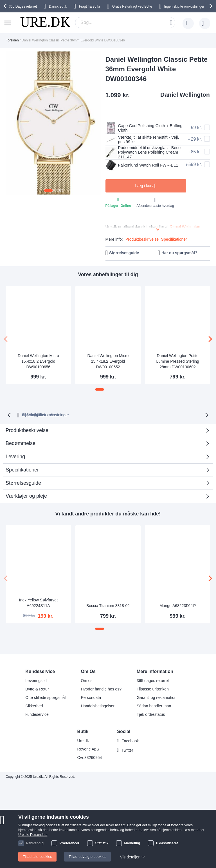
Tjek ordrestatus (151, 714)
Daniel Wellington (185, 95)
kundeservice (37, 714)
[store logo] (45, 22)
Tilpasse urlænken (153, 689)
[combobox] (125, 23)
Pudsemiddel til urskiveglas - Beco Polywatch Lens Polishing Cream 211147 (143, 153)
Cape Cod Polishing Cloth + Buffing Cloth (139, 128)
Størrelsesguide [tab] (23, 484)
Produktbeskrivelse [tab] (27, 431)
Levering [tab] (15, 457)
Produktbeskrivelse (142, 241)
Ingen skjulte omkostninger (184, 6)
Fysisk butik (180, 415)
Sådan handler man (154, 706)
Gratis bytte (146, 415)
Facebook (130, 741)
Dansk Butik (58, 6)
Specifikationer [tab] (22, 470)
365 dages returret (153, 681)
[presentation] (6, 6)
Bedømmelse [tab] (106, 446)
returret (23, 6)
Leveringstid (36, 681)
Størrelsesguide (124, 254)
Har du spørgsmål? (179, 254)
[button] (48, 191)
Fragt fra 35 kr (90, 6)
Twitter (127, 750)
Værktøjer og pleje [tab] (26, 497)
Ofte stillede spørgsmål (45, 697)
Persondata (91, 697)
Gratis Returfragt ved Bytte (132, 6)
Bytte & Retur (37, 689)
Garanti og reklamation (157, 697)
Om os (86, 681)
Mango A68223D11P (178, 606)
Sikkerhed (34, 706)
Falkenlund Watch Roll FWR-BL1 (141, 166)
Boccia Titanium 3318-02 (108, 606)
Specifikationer (174, 241)
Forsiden (12, 40)
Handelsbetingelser (98, 706)
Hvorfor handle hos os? (101, 689)
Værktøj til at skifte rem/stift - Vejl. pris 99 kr (145, 139)
